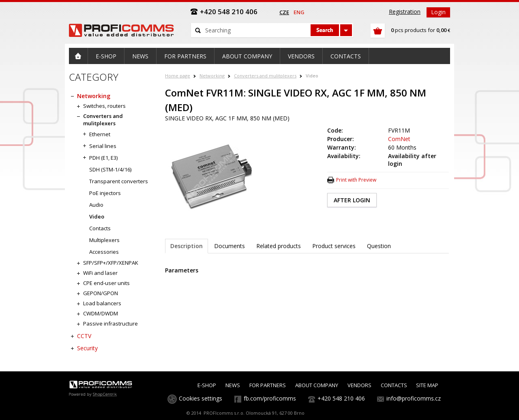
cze (284, 12)
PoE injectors (105, 193)
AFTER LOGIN (352, 200)
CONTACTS (394, 385)
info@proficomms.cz (414, 398)
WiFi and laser (100, 273)
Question (379, 246)
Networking (212, 76)
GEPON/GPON (101, 293)
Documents (229, 246)
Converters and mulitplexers (265, 76)
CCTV (84, 336)
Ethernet (100, 134)
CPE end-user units (106, 283)
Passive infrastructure (110, 324)
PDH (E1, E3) (103, 158)
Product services (334, 246)
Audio (96, 205)
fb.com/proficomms (270, 398)
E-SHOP (207, 385)
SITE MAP (427, 385)
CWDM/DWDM (101, 313)
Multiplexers (104, 240)
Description (187, 246)
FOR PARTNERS (268, 385)
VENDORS (359, 385)
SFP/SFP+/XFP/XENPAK (111, 263)
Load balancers (102, 303)
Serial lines (103, 146)
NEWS (233, 385)
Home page (178, 76)
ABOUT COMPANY (317, 385)
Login (438, 12)
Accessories (104, 252)
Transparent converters (119, 181)
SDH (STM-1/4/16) (110, 169)
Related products (279, 246)
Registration (405, 12)
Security (87, 348)
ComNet (399, 139)
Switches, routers (104, 106)
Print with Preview (356, 180)
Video (312, 76)
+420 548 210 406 (341, 398)
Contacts (100, 228)
